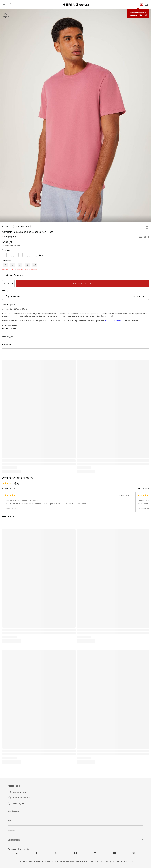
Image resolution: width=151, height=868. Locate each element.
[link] (22, 226)
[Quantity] (8, 284)
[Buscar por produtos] (10, 5)
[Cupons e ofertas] (141, 5)
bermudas (118, 320)
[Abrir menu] (4, 5)
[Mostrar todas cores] (41, 255)
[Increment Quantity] (12, 284)
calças (108, 320)
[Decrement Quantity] (4, 284)
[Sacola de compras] (146, 5)
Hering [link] (5, 226)
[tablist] (75, 219)
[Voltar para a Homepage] (76, 5)
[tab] (5, 219)
